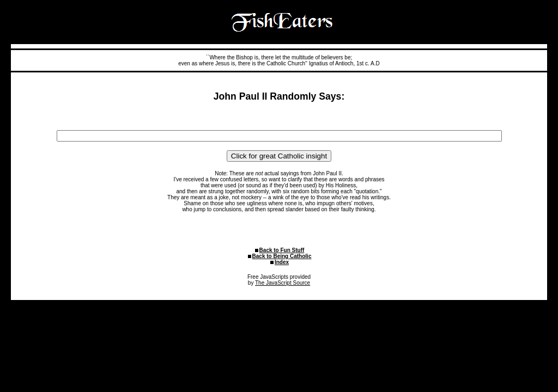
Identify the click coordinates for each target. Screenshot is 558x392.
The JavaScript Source (283, 283)
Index (282, 262)
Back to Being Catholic (282, 256)
